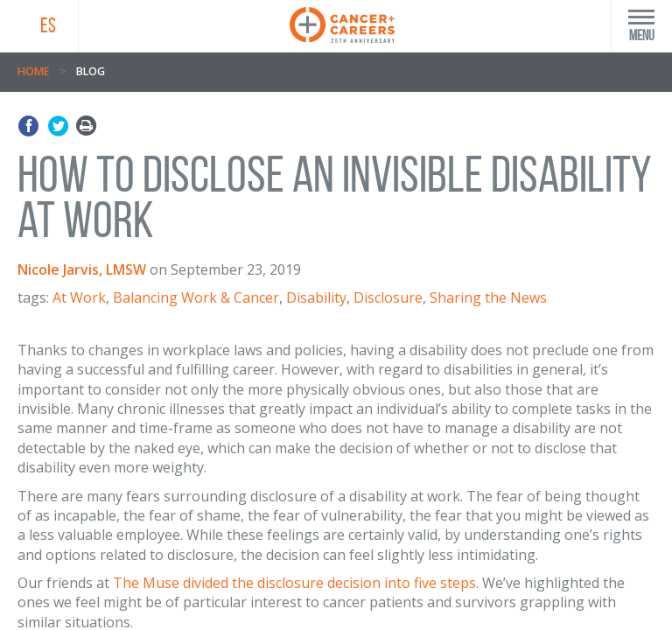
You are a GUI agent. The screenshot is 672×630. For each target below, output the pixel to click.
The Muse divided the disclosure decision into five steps (294, 583)
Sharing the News (488, 297)
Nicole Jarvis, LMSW (82, 269)
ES (48, 25)
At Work (79, 297)
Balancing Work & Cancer (196, 297)
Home (33, 71)
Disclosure (388, 297)
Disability (316, 297)
